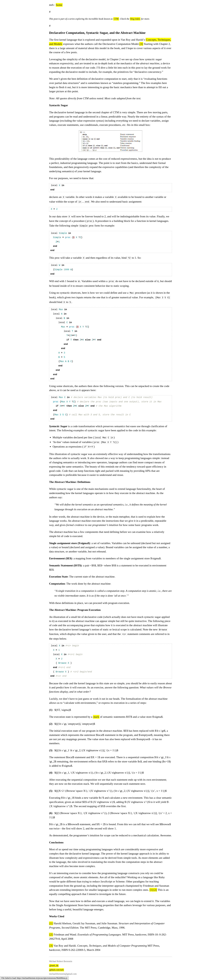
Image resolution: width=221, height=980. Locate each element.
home (59, 5)
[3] (141, 44)
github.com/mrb (57, 971)
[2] (155, 891)
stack (96, 718)
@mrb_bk (54, 967)
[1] (151, 891)
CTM (116, 19)
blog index (135, 19)
